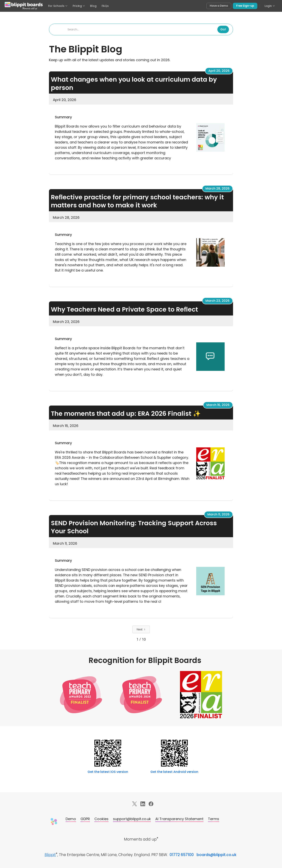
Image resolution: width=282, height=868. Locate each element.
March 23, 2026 (217, 301)
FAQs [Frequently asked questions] (105, 6)
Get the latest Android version (174, 772)
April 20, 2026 (219, 71)
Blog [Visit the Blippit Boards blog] (93, 6)
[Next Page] (141, 629)
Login (270, 6)
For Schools (58, 6)
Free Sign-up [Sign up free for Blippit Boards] (245, 6)
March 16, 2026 (218, 405)
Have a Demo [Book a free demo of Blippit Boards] (219, 6)
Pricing (79, 6)
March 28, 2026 (217, 188)
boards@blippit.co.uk (216, 855)
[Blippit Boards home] (24, 6)
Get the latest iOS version (108, 772)
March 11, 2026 (218, 514)
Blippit (50, 855)
